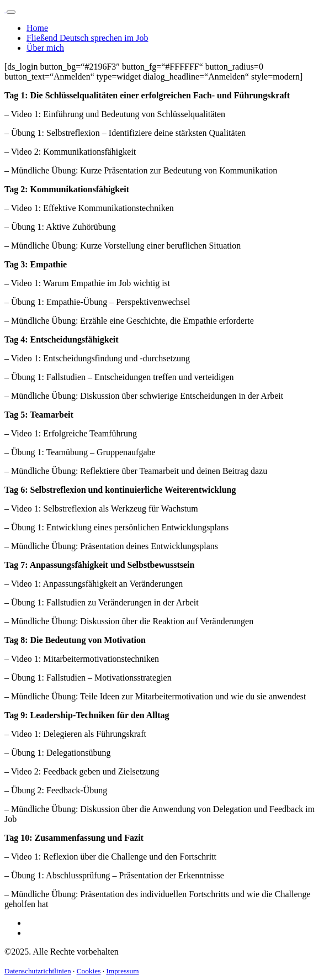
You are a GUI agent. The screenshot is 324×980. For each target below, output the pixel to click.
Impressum (122, 971)
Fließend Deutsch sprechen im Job (87, 38)
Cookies (89, 971)
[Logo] (6, 9)
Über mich (45, 48)
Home (37, 28)
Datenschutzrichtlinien (38, 971)
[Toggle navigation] (11, 12)
